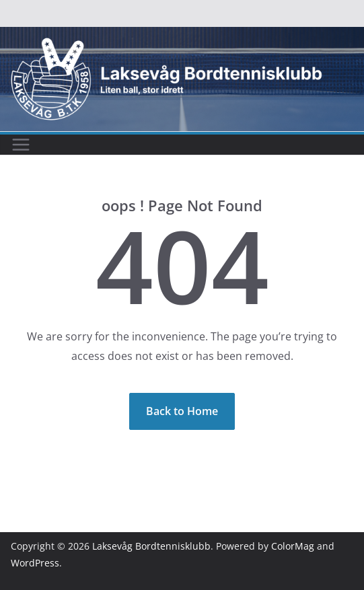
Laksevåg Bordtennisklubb (151, 546)
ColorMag (293, 546)
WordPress (35, 563)
